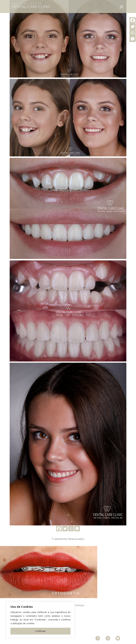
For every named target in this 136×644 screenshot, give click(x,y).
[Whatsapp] (71, 529)
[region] (40, 620)
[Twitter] (65, 529)
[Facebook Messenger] (77, 529)
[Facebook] (59, 529)
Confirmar (40, 631)
